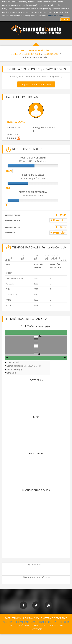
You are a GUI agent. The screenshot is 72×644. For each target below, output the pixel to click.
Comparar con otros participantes (36, 84)
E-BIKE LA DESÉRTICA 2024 (25, 54)
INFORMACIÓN (57, 625)
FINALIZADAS (40, 625)
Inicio (22, 50)
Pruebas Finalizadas (39, 50)
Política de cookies (55, 16)
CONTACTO (37, 629)
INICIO (12, 625)
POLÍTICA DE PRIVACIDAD (16, 622)
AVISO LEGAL (38, 622)
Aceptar (65, 19)
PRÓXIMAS (24, 625)
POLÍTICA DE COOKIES (58, 622)
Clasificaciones (51, 54)
